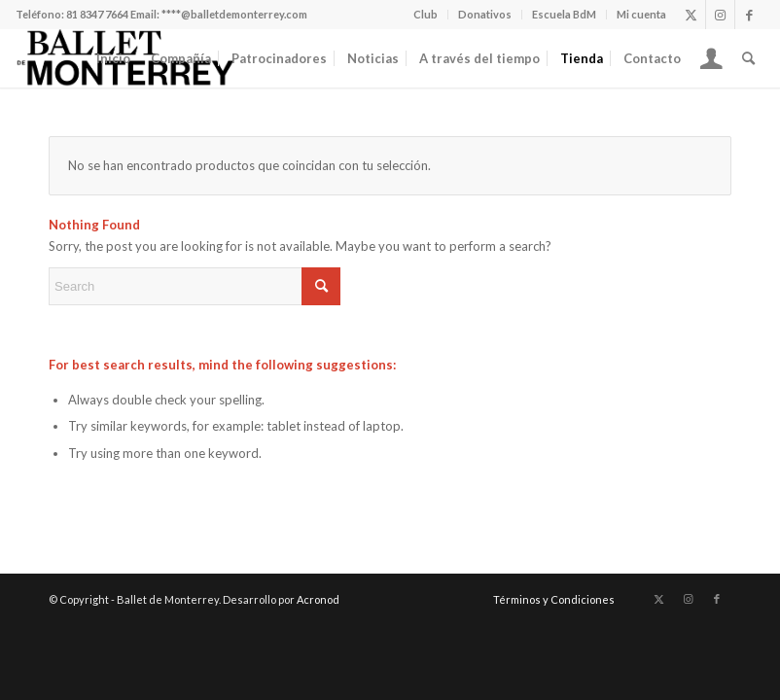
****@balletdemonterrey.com (234, 14)
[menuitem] (426, 15)
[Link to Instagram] (720, 15)
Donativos (485, 14)
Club (425, 14)
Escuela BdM (564, 14)
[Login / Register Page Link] (711, 58)
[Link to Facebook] (750, 15)
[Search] (748, 58)
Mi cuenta (641, 14)
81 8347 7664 (97, 14)
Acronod (318, 599)
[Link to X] (691, 15)
